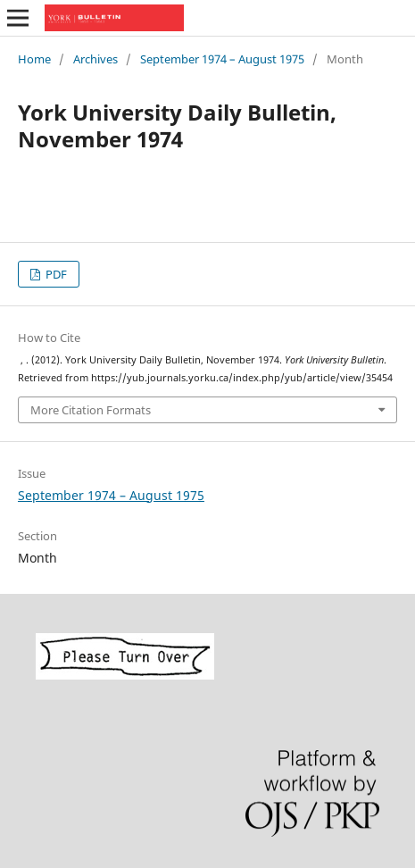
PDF (55, 274)
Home (34, 59)
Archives (95, 59)
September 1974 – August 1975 (222, 59)
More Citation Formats (91, 410)
